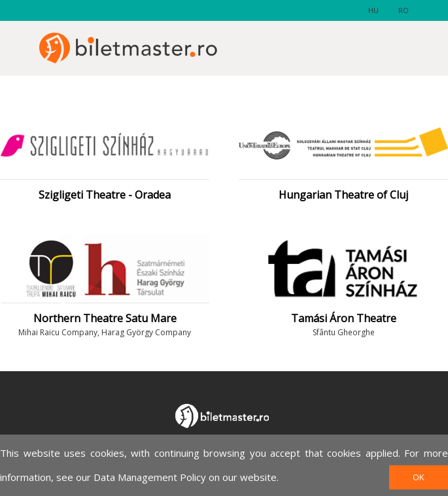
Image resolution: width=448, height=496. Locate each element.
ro (404, 10)
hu (373, 10)
